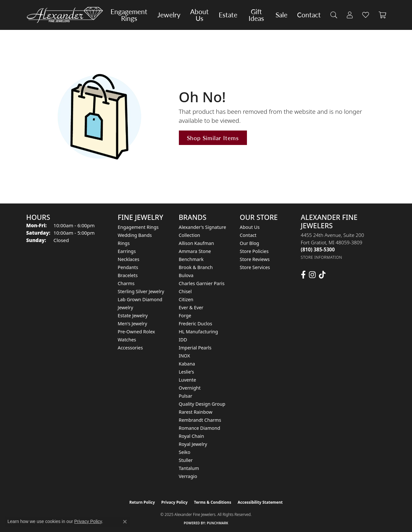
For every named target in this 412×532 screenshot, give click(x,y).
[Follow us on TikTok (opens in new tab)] (322, 275)
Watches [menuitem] (127, 340)
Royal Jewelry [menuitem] (193, 444)
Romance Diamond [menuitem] (200, 428)
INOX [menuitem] (184, 356)
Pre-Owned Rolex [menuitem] (136, 332)
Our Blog (250, 243)
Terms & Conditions (213, 502)
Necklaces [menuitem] (129, 259)
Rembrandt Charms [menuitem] (200, 420)
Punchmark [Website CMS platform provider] (218, 523)
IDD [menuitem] (183, 340)
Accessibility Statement (260, 502)
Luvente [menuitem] (188, 380)
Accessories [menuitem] (130, 348)
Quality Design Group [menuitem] (202, 404)
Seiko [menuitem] (185, 452)
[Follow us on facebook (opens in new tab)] (303, 275)
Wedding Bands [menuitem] (135, 235)
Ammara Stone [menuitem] (195, 251)
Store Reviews (255, 259)
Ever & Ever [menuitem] (191, 307)
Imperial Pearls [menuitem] (195, 348)
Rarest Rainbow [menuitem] (196, 412)
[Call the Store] (318, 249)
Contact (309, 15)
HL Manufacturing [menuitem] (198, 332)
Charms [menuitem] (126, 283)
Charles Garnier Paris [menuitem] (202, 283)
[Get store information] (322, 257)
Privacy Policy (174, 502)
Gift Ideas (256, 15)
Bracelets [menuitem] (128, 275)
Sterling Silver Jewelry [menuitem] (141, 291)
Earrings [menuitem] (127, 251)
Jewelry (169, 15)
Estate (228, 15)
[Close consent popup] (125, 522)
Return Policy (142, 502)
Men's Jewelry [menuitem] (133, 324)
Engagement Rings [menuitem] (138, 227)
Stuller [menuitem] (186, 460)
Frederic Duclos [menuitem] (196, 324)
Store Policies (254, 251)
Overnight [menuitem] (190, 388)
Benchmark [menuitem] (191, 259)
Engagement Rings (129, 15)
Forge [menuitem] (185, 316)
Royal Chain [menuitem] (192, 436)
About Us (199, 15)
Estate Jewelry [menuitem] (133, 316)
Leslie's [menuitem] (187, 372)
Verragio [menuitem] (188, 476)
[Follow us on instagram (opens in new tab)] (312, 275)
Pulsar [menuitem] (186, 396)
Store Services (255, 267)
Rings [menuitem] (124, 243)
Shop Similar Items (213, 138)
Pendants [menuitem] (128, 267)
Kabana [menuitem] (187, 364)
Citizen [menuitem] (186, 299)
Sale (281, 15)
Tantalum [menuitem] (189, 468)
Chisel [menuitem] (185, 291)
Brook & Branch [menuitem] (196, 267)
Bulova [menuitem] (186, 275)
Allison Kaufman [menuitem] (197, 243)
